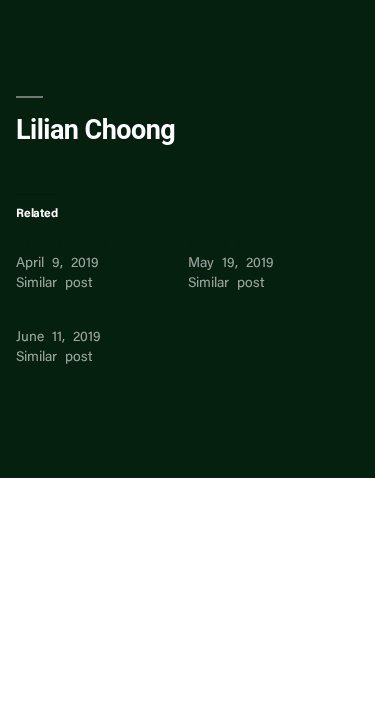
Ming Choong (60, 318)
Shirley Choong (237, 244)
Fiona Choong (62, 244)
